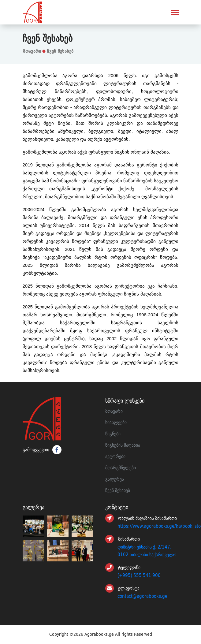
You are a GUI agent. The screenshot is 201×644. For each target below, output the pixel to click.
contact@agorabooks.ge (142, 596)
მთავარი (32, 51)
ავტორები (115, 456)
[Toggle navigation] (175, 13)
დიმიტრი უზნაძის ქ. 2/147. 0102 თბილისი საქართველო (147, 551)
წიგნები (113, 434)
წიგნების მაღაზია (123, 445)
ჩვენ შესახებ (60, 51)
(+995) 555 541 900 (139, 575)
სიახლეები (116, 423)
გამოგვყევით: (42, 450)
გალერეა (115, 479)
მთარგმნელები (121, 468)
